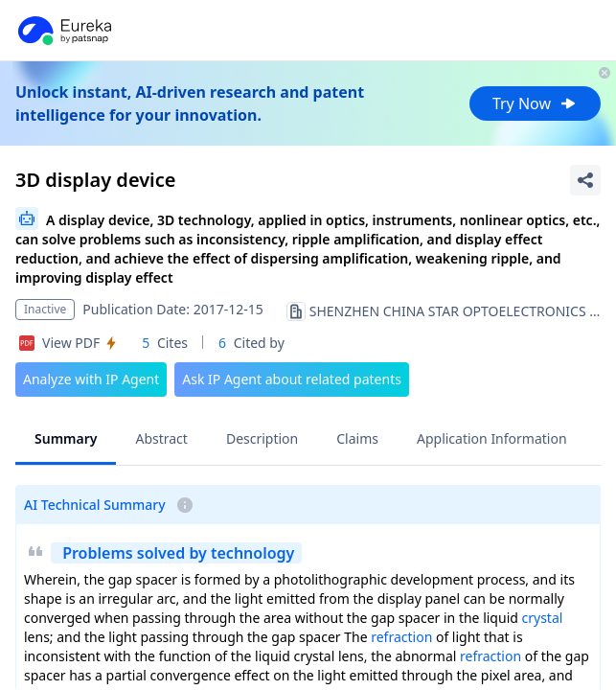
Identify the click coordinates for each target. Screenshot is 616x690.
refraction (401, 637)
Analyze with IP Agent (91, 379)
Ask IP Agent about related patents (292, 379)
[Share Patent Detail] (585, 180)
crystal (543, 618)
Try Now (535, 103)
